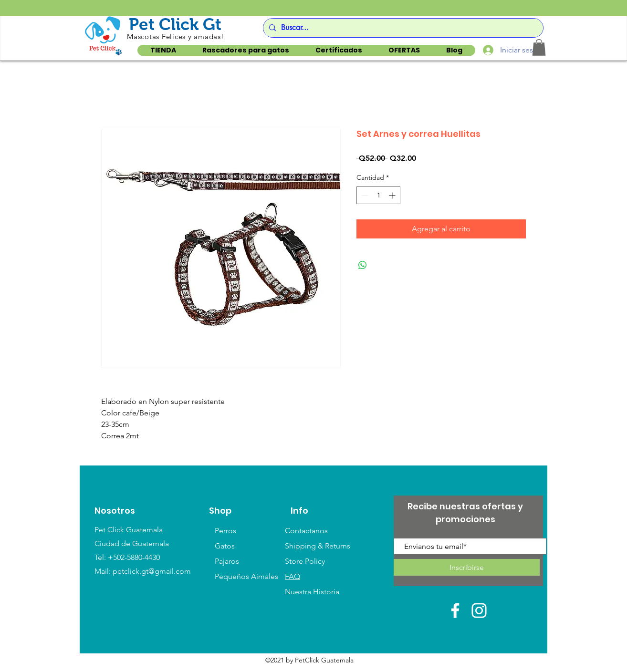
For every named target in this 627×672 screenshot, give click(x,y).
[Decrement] (364, 195)
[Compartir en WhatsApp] (363, 265)
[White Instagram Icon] (479, 610)
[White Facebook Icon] (455, 610)
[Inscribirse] (467, 567)
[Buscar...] (402, 28)
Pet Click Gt (175, 24)
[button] (539, 47)
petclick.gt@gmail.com (152, 571)
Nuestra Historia (312, 592)
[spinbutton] (378, 195)
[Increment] (393, 195)
